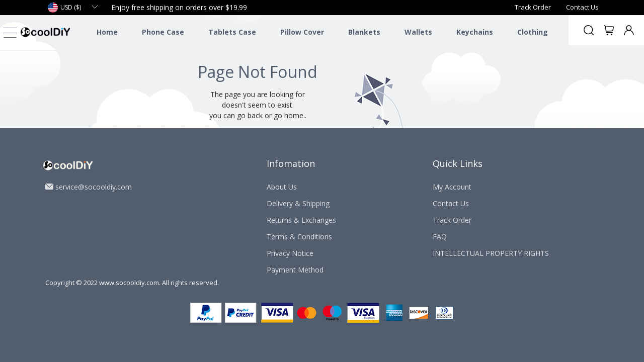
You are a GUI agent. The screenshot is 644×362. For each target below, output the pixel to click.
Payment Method (295, 270)
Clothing (533, 32)
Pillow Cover (302, 32)
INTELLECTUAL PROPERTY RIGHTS (491, 253)
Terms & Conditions (299, 237)
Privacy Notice (290, 253)
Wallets (418, 32)
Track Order (533, 7)
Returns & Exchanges (301, 220)
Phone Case (163, 32)
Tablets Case (232, 32)
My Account (452, 187)
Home (107, 32)
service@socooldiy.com (94, 187)
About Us (282, 187)
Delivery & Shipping (298, 203)
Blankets (364, 32)
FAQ (440, 237)
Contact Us (582, 7)
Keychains (475, 32)
